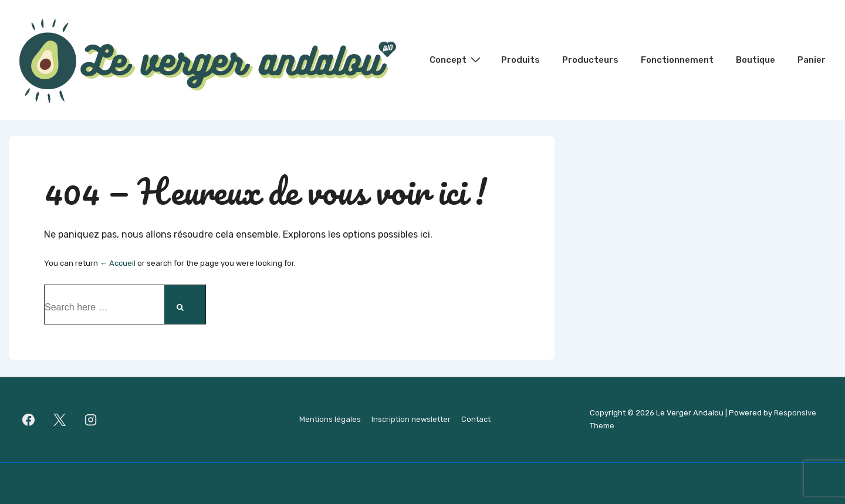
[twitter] (60, 420)
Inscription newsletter (411, 419)
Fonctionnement (677, 60)
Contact (476, 419)
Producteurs (590, 60)
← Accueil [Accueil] (118, 263)
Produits (520, 60)
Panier (812, 60)
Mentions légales (330, 419)
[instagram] (91, 420)
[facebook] (29, 420)
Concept (457, 59)
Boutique (756, 60)
